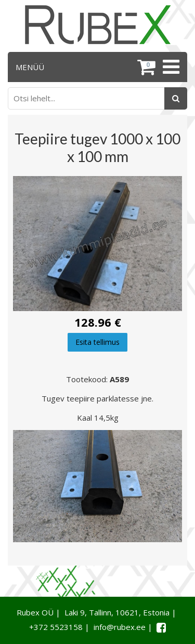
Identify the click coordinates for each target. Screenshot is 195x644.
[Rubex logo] (98, 25)
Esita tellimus (97, 342)
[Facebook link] (161, 627)
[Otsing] (176, 98)
